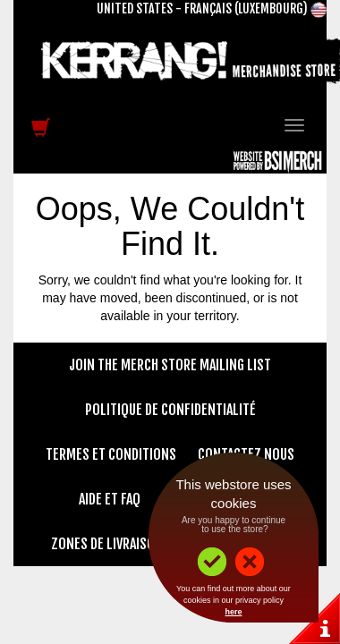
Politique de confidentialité (170, 410)
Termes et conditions (111, 454)
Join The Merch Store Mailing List (170, 365)
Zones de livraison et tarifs (135, 544)
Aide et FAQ (110, 499)
